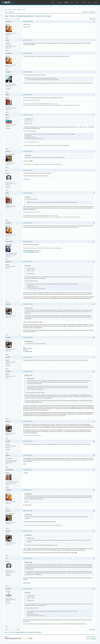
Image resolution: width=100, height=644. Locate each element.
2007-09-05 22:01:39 (28, 337)
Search (14, 10)
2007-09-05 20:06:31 (28, 40)
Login (24, 10)
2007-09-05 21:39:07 (28, 242)
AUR (89, 3)
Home (53, 3)
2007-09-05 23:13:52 (28, 470)
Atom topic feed (92, 637)
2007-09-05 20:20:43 (28, 115)
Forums (66, 3)
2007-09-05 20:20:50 (28, 151)
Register (19, 10)
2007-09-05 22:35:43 (28, 421)
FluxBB (93, 639)
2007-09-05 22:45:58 (28, 441)
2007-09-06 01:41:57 (28, 589)
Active (87, 12)
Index (6, 10)
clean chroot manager (30, 252)
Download (95, 3)
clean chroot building (28, 251)
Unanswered (92, 12)
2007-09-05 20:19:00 (28, 95)
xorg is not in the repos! (44, 16)
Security (83, 3)
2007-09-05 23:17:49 (28, 490)
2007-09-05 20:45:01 (28, 223)
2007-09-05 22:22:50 (28, 371)
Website (9, 89)
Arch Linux (9, 2)
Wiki (72, 3)
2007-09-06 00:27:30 (28, 558)
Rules (10, 10)
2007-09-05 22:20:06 (28, 357)
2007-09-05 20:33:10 (28, 170)
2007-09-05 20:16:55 (28, 72)
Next (18, 19)
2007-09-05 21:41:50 (28, 262)
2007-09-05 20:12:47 (28, 53)
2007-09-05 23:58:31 (28, 531)
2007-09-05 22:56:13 (28, 455)
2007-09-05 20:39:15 (28, 193)
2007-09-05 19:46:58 (28, 21)
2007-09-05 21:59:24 (28, 304)
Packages (59, 3)
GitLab (77, 3)
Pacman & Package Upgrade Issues (22, 16)
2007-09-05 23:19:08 (28, 511)
